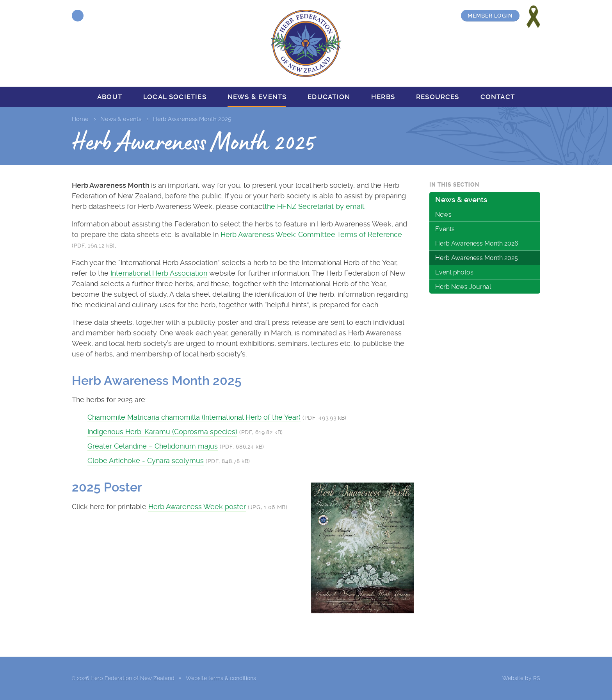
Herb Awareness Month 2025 (477, 258)
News (443, 215)
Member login (490, 16)
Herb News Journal (463, 287)
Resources (438, 97)
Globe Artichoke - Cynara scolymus (146, 460)
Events (445, 229)
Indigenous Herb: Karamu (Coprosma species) (162, 432)
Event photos (454, 272)
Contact (498, 97)
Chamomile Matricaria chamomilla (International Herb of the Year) (194, 417)
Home (80, 119)
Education (329, 97)
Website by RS (521, 678)
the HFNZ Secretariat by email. (315, 206)
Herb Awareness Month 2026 (477, 243)
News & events (257, 97)
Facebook (78, 16)
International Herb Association (159, 273)
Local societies (175, 97)
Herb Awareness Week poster (197, 507)
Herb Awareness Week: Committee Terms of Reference (311, 234)
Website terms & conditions (221, 678)
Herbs (383, 97)
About (110, 97)
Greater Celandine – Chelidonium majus (153, 446)
